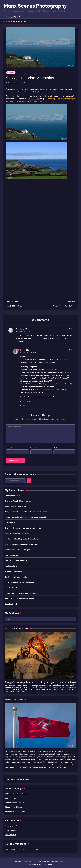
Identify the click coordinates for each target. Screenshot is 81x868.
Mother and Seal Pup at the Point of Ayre (22, 539)
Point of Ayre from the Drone (17, 534)
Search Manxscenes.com (19, 474)
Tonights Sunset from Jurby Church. (20, 599)
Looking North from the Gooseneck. (20, 582)
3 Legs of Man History (13, 807)
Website (57, 448)
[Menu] (25, 17)
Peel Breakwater (12, 566)
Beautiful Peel (11, 588)
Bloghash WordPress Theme (41, 864)
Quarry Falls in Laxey (14, 495)
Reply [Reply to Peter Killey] (71, 350)
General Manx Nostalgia (14, 803)
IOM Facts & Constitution (15, 811)
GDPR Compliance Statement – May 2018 (21, 849)
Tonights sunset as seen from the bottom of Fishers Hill (28, 512)
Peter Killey (25, 350)
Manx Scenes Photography (35, 6)
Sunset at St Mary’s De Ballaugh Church (21, 593)
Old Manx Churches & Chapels (17, 794)
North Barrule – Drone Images (17, 550)
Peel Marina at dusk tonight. (17, 506)
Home (5, 21)
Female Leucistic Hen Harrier (17, 561)
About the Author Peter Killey (17, 779)
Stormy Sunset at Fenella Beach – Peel (21, 544)
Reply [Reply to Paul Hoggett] (71, 329)
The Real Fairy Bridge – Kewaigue (19, 501)
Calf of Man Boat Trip (14, 555)
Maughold (11, 73)
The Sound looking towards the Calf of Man (23, 528)
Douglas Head (11, 604)
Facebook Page (34, 99)
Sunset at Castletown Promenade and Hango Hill (25, 517)
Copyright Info (11, 830)
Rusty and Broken (12, 523)
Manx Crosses (10, 798)
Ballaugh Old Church (14, 571)
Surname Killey (11, 835)
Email (33, 448)
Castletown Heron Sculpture (17, 577)
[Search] (29, 481)
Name (9, 448)
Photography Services (14, 826)
